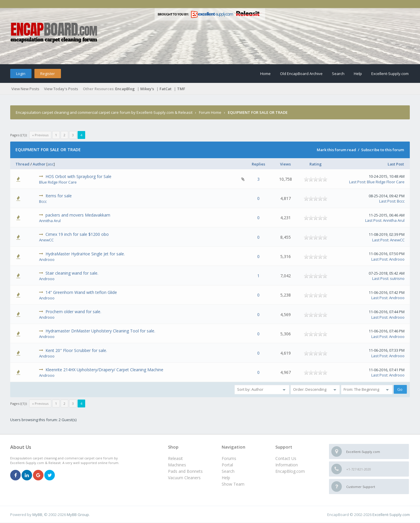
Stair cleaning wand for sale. (72, 273)
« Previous (40, 135)
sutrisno (397, 278)
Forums (229, 458)
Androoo (47, 259)
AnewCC (46, 240)
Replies (258, 164)
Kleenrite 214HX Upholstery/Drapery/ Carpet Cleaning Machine (104, 370)
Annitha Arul (50, 221)
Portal (227, 465)
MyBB (37, 515)
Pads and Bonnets (185, 471)
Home (265, 74)
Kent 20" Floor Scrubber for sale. (76, 350)
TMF (181, 89)
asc (51, 164)
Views (285, 164)
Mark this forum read (336, 150)
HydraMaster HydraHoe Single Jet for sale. (85, 254)
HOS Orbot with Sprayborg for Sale (78, 176)
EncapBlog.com (290, 471)
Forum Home (210, 112)
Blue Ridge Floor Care (58, 182)
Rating (316, 164)
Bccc (43, 201)
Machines (177, 465)
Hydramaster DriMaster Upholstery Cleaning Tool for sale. (100, 331)
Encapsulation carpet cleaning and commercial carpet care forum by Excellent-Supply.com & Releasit (104, 112)
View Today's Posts (61, 89)
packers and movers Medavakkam (78, 215)
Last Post (396, 164)
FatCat (166, 89)
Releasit (175, 458)
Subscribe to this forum (383, 150)
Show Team (233, 484)
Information (287, 465)
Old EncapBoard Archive (301, 74)
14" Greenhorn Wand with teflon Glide (81, 292)
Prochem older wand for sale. (73, 312)
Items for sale (59, 196)
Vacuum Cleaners (184, 478)
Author (39, 164)
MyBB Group (78, 515)
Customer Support (361, 487)
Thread (22, 164)
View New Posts (25, 89)
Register (48, 74)
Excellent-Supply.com (390, 74)
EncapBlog (125, 89)
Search (338, 74)
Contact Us (286, 458)
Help (358, 74)
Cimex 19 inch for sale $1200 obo (77, 234)
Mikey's (147, 89)
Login (21, 74)
